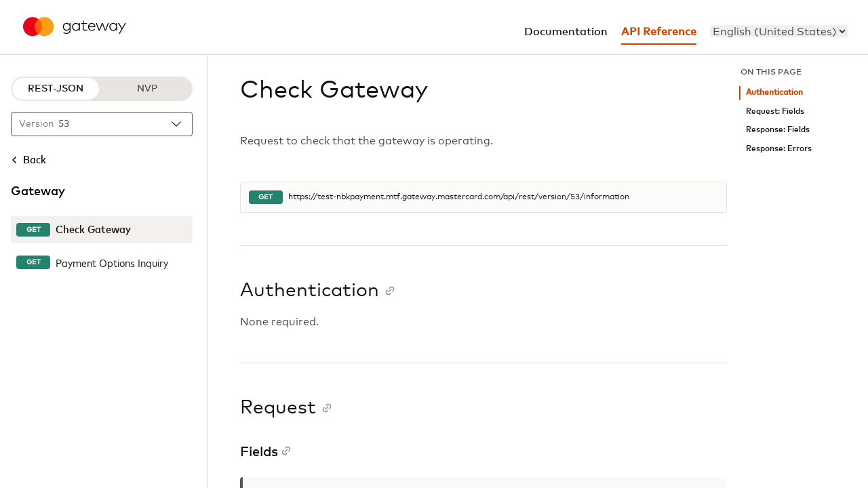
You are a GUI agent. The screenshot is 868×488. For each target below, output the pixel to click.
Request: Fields (775, 111)
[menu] (779, 31)
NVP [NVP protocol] (147, 89)
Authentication (774, 93)
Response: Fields (778, 130)
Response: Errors (779, 149)
